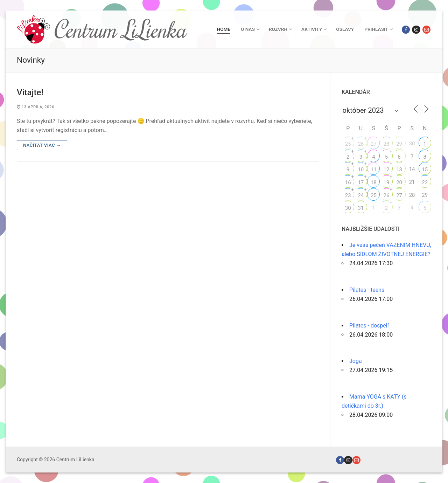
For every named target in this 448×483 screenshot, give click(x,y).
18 (374, 182)
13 (399, 170)
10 (361, 170)
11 (374, 170)
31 (361, 208)
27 (374, 144)
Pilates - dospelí (369, 326)
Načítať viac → (42, 145)
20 (399, 182)
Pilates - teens (367, 290)
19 (387, 182)
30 (348, 208)
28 (387, 144)
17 (361, 182)
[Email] (426, 30)
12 (387, 170)
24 (361, 195)
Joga (356, 361)
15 (425, 170)
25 (348, 144)
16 (348, 182)
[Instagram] (416, 30)
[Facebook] (406, 30)
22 (425, 182)
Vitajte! (30, 92)
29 (399, 144)
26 (361, 144)
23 (348, 195)
